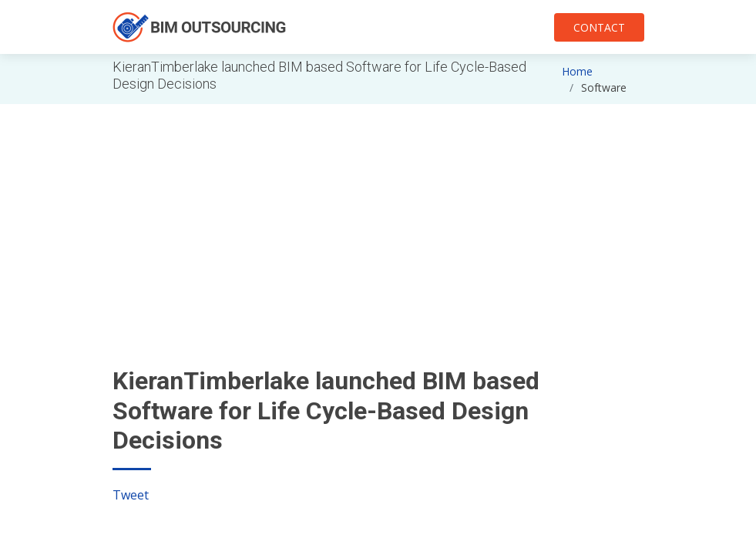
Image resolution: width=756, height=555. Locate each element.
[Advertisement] (378, 212)
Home (577, 71)
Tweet (131, 495)
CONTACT (599, 27)
